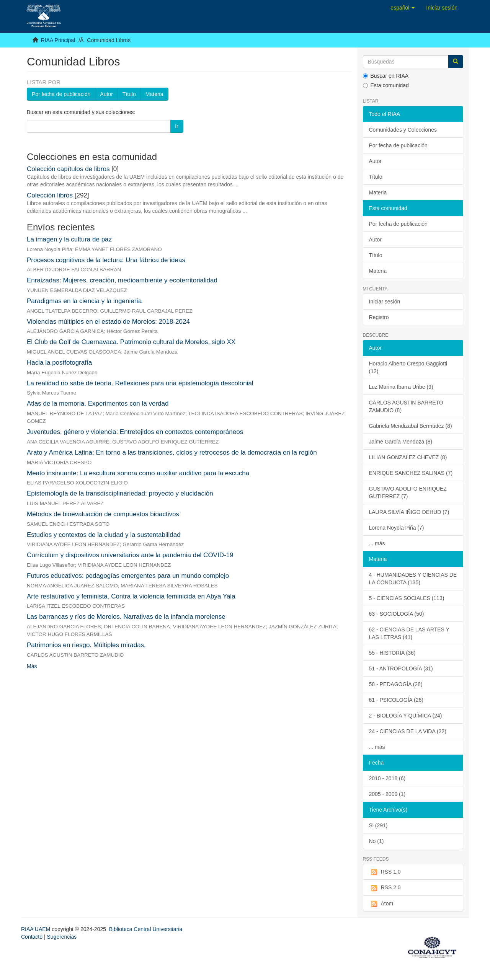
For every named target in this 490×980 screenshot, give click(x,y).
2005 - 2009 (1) (387, 794)
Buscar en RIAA (386, 76)
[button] (403, 8)
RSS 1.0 (385, 872)
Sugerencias (62, 937)
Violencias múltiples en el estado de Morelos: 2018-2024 (108, 322)
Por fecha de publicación (61, 94)
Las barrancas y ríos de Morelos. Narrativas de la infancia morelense (126, 617)
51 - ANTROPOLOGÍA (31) (401, 669)
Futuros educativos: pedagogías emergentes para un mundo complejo (128, 576)
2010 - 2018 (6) (387, 778)
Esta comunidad (386, 85)
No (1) (376, 841)
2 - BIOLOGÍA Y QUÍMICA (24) (406, 716)
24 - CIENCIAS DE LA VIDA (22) (408, 731)
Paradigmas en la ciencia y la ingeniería (84, 301)
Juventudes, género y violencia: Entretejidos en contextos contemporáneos (135, 432)
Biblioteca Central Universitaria (146, 929)
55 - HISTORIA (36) (392, 653)
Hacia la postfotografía (59, 363)
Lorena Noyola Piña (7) (397, 528)
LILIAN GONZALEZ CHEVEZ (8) (408, 457)
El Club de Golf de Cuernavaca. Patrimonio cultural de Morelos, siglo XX (131, 342)
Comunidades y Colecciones (403, 130)
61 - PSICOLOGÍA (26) (396, 700)
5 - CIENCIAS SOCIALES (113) (407, 598)
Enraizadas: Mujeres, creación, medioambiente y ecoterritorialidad (122, 280)
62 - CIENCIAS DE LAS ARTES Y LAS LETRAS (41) (409, 633)
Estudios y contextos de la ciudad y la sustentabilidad (104, 535)
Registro (379, 317)
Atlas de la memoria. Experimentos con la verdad (98, 404)
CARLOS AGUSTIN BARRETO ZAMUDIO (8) (406, 406)
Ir (177, 126)
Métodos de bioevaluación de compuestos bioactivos (103, 514)
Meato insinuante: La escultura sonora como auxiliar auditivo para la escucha (138, 473)
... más (377, 543)
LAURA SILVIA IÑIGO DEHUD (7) (409, 512)
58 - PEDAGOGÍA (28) (396, 684)
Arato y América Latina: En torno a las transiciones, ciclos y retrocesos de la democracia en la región (172, 452)
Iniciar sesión (385, 302)
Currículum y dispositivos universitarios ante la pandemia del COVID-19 (130, 555)
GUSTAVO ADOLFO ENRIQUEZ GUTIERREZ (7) (408, 492)
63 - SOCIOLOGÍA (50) (397, 614)
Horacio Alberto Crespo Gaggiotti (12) (408, 367)
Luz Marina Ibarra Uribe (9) (401, 387)
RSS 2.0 (385, 888)
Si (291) (378, 825)
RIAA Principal (58, 40)
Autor (106, 94)
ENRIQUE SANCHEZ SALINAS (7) (411, 473)
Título (129, 94)
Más (32, 666)
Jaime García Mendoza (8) (401, 442)
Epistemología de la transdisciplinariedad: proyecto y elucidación (120, 493)
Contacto (32, 937)
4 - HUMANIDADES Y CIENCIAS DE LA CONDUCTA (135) (413, 579)
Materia (154, 94)
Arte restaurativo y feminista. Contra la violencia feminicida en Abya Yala (131, 596)
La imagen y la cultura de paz (69, 239)
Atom (381, 904)
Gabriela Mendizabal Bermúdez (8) (411, 426)
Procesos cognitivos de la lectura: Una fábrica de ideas (106, 260)
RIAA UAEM (36, 929)
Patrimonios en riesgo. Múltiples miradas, (86, 645)
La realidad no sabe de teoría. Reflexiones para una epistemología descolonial (140, 383)
